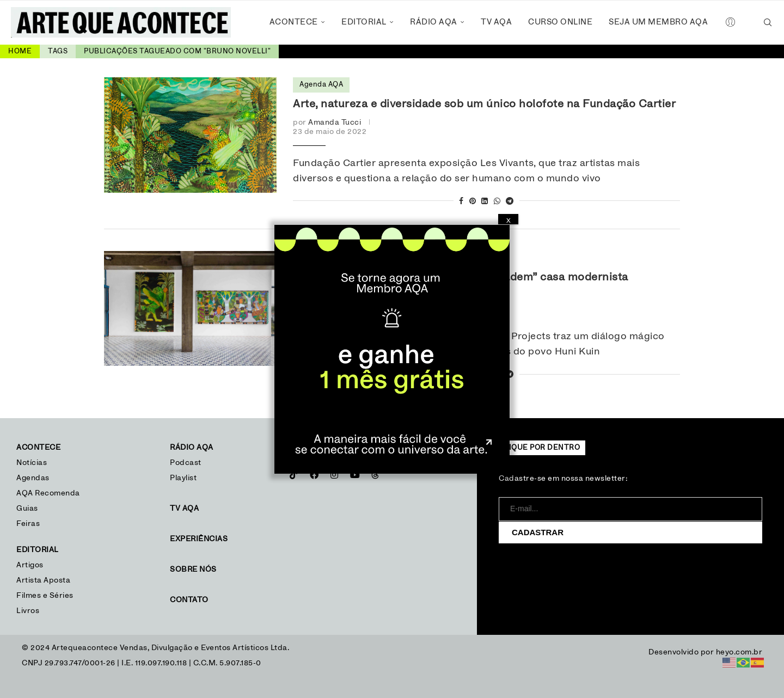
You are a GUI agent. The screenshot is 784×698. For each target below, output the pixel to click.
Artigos (30, 565)
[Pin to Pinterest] (473, 202)
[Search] (768, 22)
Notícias (33, 463)
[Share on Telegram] (510, 202)
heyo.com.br (739, 652)
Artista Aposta (43, 580)
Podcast (186, 463)
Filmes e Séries (45, 596)
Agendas (33, 478)
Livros (28, 611)
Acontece (294, 22)
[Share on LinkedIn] (485, 202)
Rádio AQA (434, 22)
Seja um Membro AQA (658, 22)
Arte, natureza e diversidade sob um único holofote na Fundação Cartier (484, 104)
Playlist (183, 478)
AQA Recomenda (48, 493)
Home (20, 51)
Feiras (28, 524)
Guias (27, 509)
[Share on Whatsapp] (497, 202)
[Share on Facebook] (461, 202)
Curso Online (560, 22)
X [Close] (509, 221)
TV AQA (496, 22)
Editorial (364, 22)
